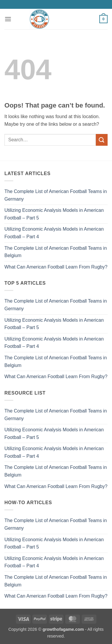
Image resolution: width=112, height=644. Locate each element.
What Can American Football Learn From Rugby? (56, 267)
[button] (8, 19)
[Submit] (102, 140)
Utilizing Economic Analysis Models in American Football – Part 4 (54, 233)
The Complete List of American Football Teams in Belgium (56, 252)
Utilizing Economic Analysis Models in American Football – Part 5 (54, 214)
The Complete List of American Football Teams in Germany (56, 195)
